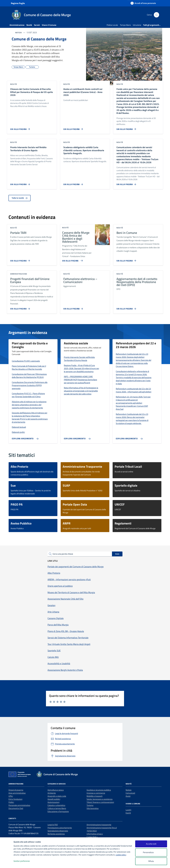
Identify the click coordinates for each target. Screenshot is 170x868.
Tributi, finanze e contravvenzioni (100, 802)
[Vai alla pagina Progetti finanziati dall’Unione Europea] (21, 308)
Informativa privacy (95, 834)
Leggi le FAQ (53, 825)
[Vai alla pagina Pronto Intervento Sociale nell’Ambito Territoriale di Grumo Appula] (21, 183)
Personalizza (151, 852)
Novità (29, 25)
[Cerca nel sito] (156, 15)
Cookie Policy (92, 837)
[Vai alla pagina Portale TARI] (21, 260)
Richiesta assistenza (56, 834)
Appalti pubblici (54, 799)
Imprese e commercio (96, 793)
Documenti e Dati (16, 808)
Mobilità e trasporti (94, 796)
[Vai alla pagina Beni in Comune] (127, 260)
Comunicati (130, 793)
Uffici (11, 796)
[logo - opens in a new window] (7, 863)
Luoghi (128, 810)
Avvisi (128, 796)
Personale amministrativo (19, 805)
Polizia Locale (112, 25)
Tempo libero (125, 25)
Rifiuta (151, 861)
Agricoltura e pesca (56, 790)
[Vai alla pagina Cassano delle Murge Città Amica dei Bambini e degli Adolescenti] (72, 260)
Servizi (37, 25)
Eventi (128, 813)
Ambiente (52, 793)
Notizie (129, 790)
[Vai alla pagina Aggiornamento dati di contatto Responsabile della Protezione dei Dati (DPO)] (127, 308)
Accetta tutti (151, 844)
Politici (11, 802)
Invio (117, 554)
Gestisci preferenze (24, 861)
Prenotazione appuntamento (60, 828)
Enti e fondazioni (15, 799)
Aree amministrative (17, 793)
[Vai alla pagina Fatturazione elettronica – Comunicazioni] (74, 308)
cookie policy (121, 855)
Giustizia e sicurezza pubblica (99, 790)
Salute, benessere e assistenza (100, 799)
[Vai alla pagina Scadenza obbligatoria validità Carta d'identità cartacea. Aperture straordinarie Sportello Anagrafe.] (74, 183)
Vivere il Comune (49, 25)
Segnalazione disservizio (58, 831)
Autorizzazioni (53, 802)
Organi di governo (16, 790)
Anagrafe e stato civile (57, 796)
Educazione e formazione (58, 811)
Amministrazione (17, 25)
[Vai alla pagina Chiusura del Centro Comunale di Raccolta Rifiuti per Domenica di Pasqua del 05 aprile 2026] (21, 128)
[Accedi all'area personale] (143, 3)
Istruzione (137, 25)
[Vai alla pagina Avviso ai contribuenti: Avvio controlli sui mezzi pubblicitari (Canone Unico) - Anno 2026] (74, 128)
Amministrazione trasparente (99, 825)
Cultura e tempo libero (57, 808)
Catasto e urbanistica (56, 805)
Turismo (90, 805)
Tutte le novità (20, 198)
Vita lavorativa (93, 808)
